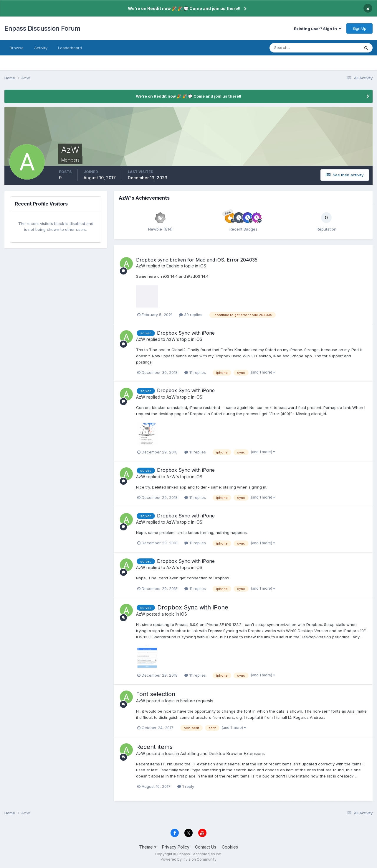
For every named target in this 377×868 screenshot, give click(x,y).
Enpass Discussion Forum (42, 28)
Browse (17, 48)
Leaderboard (70, 48)
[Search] (295, 48)
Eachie (173, 266)
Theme (148, 847)
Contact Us (206, 847)
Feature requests (197, 701)
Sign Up (359, 28)
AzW (141, 266)
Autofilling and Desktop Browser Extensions (223, 753)
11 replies (195, 372)
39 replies (191, 315)
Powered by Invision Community (188, 859)
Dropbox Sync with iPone (186, 333)
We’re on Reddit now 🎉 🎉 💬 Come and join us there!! (184, 8)
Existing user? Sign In (318, 29)
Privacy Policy (176, 847)
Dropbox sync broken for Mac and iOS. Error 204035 (197, 260)
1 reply (186, 786)
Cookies (230, 847)
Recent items (154, 747)
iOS (203, 266)
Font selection (156, 694)
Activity (41, 48)
